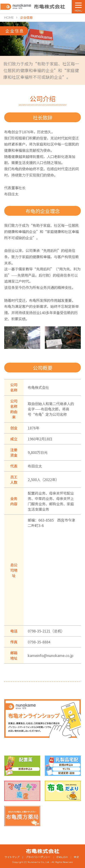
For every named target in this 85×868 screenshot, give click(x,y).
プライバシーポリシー (38, 857)
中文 (76, 857)
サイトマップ (12, 857)
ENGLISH (62, 857)
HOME (9, 17)
